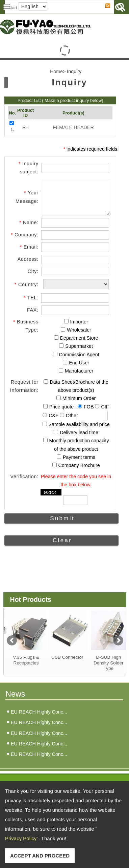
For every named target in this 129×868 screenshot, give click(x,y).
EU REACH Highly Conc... (39, 718)
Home (56, 71)
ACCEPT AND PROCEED (40, 856)
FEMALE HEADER (73, 127)
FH (25, 127)
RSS (102, 12)
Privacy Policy (21, 838)
